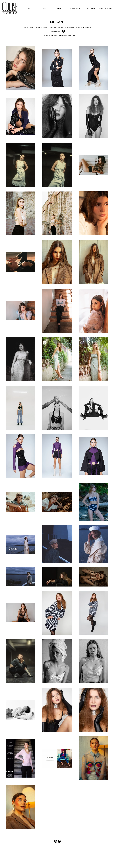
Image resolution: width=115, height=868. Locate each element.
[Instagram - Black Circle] (63, 31)
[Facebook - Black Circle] (59, 841)
